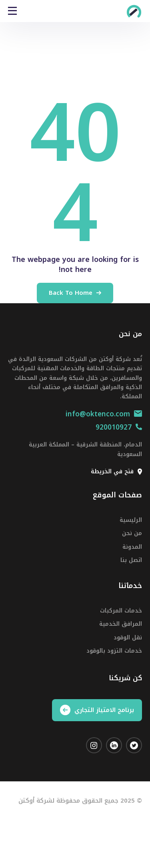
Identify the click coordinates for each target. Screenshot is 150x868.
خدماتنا (130, 586)
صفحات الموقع (117, 495)
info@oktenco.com (104, 414)
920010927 (119, 427)
